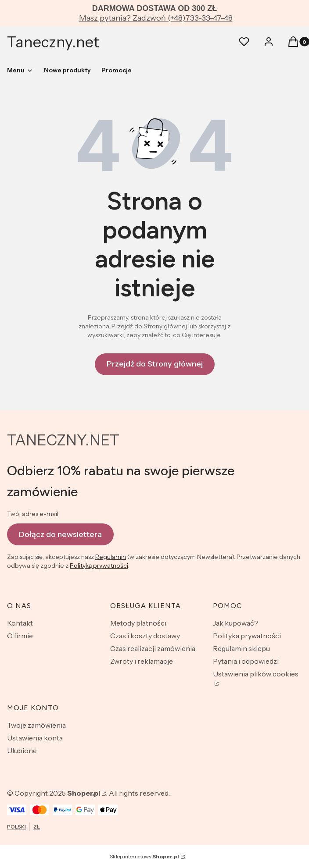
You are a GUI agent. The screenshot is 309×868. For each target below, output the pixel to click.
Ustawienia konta (35, 738)
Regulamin (111, 557)
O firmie (20, 636)
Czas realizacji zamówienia (153, 648)
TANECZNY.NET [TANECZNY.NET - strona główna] (63, 440)
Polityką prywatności (99, 566)
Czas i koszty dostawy (145, 636)
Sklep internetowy (144, 856)
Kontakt (20, 623)
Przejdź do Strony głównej (155, 364)
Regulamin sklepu (241, 648)
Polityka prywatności (247, 636)
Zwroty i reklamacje (142, 661)
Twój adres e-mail (33, 514)
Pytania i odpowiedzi (246, 661)
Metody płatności (138, 623)
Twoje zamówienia (36, 725)
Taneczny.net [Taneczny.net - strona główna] (53, 42)
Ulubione (22, 751)
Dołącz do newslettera (60, 534)
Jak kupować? (235, 623)
